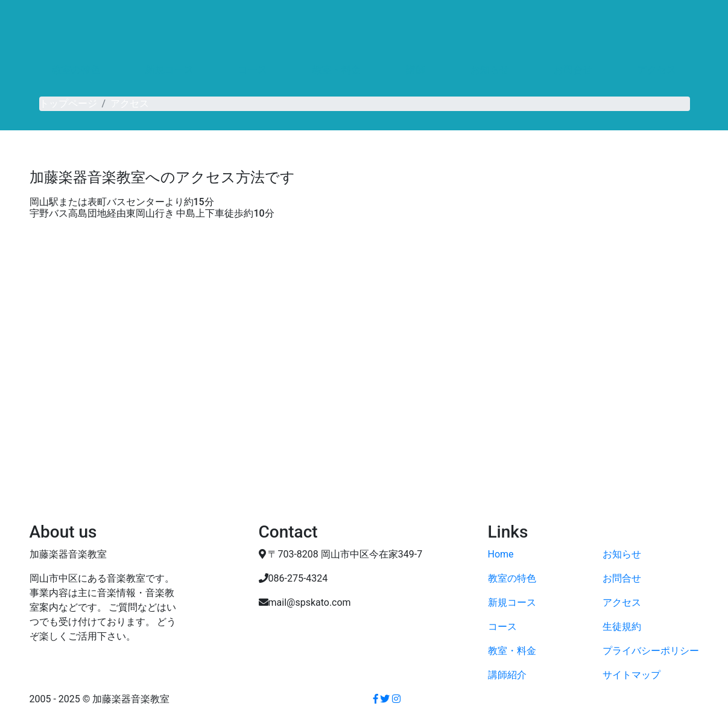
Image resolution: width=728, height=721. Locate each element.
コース (253, 70)
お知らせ (490, 70)
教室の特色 (76, 70)
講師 (416, 70)
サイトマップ (631, 675)
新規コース (169, 70)
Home (501, 554)
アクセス (657, 70)
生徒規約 (622, 627)
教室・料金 (337, 70)
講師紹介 (507, 675)
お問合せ (573, 70)
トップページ (68, 103)
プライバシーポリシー (651, 651)
